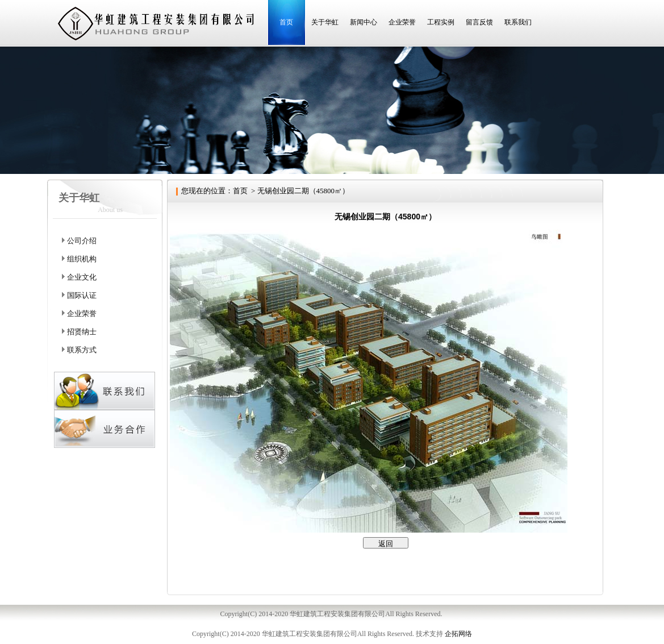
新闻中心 (364, 22)
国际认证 (82, 295)
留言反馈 (479, 22)
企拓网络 (458, 634)
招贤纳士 (82, 332)
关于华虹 (325, 22)
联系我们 (518, 22)
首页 (286, 22)
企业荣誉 (402, 22)
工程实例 (441, 22)
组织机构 (82, 259)
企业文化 (82, 277)
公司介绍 (82, 241)
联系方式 (82, 350)
